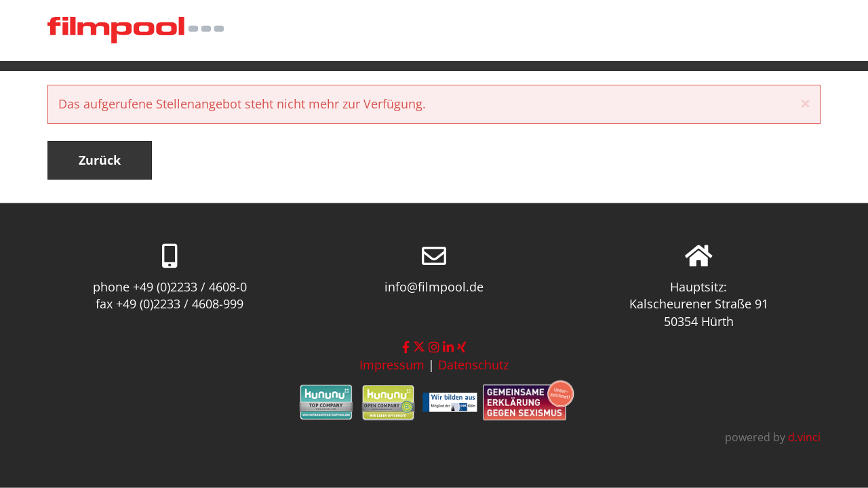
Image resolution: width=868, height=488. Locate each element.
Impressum (392, 365)
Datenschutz (473, 365)
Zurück (100, 160)
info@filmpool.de (434, 286)
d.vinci (804, 437)
